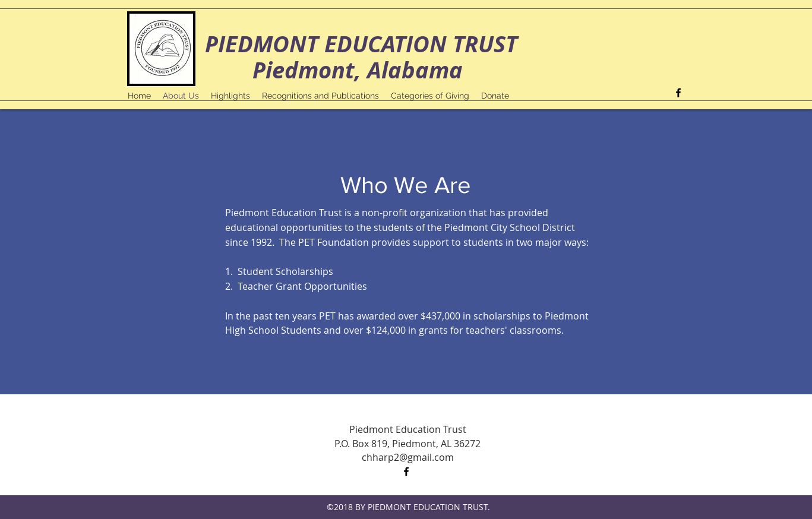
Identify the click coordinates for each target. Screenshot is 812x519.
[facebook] (678, 93)
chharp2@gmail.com (408, 457)
